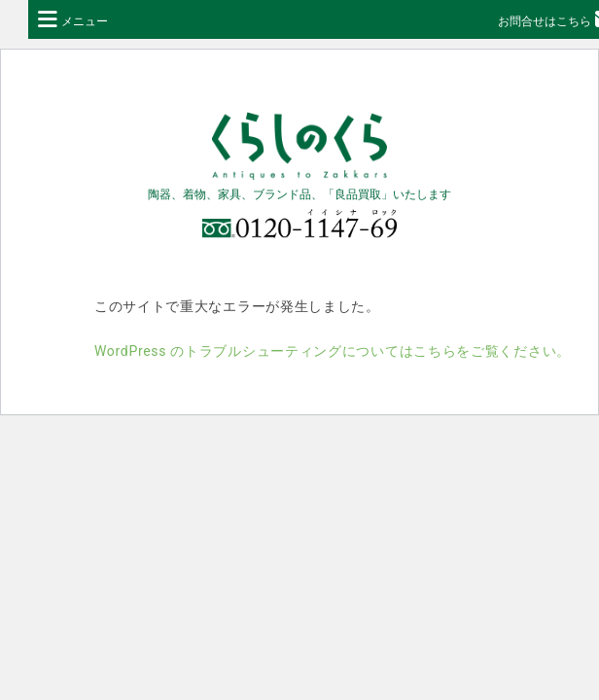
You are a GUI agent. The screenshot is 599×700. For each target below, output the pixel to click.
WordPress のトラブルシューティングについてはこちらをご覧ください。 (333, 351)
